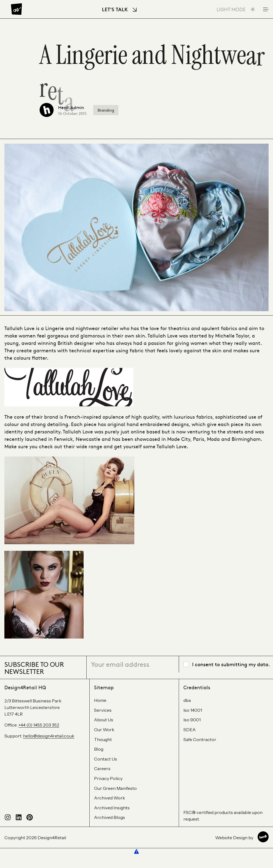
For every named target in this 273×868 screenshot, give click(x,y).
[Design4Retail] (16, 9)
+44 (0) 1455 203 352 (39, 725)
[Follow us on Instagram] (8, 819)
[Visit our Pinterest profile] (30, 819)
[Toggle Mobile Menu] (265, 9)
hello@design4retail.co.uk (49, 736)
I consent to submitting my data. (231, 664)
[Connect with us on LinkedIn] (19, 819)
